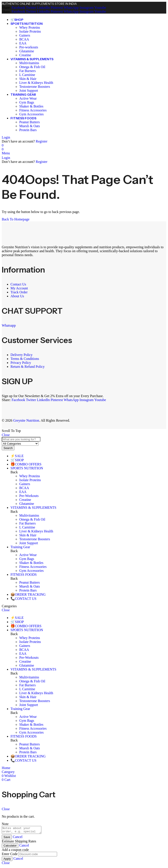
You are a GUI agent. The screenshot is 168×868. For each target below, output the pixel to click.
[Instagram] (86, 8)
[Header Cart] (84, 149)
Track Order (19, 292)
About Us (18, 296)
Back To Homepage (16, 219)
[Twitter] (31, 8)
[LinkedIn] (43, 8)
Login (6, 137)
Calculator (10, 847)
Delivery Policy (22, 355)
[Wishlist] (3, 145)
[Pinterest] (56, 8)
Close (6, 435)
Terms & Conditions (25, 359)
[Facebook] (18, 8)
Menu (6, 153)
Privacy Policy (21, 363)
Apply (7, 860)
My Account (19, 288)
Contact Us (18, 284)
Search (8, 448)
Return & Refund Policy (28, 367)
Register (41, 141)
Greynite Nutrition (26, 420)
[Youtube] (100, 8)
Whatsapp (9, 325)
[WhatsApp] (71, 8)
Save (7, 838)
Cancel (17, 838)
